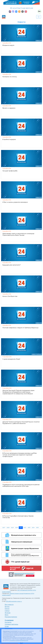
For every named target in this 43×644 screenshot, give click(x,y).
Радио (7, 609)
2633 (29, 528)
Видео (7, 607)
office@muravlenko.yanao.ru (14, 601)
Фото (7, 615)
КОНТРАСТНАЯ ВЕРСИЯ (21, 8)
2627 (4, 528)
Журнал (8, 613)
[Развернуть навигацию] (39, 17)
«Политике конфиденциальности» (19, 640)
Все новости (9, 605)
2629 (12, 528)
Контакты (8, 622)
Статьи (7, 611)
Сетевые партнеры (11, 624)
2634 (33, 528)
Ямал (40, 354)
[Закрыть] (40, 631)
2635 (37, 528)
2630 (17, 528)
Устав (7, 626)
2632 (25, 528)
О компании (9, 620)
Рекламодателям (11, 617)
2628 (8, 528)
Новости (39, 41)
